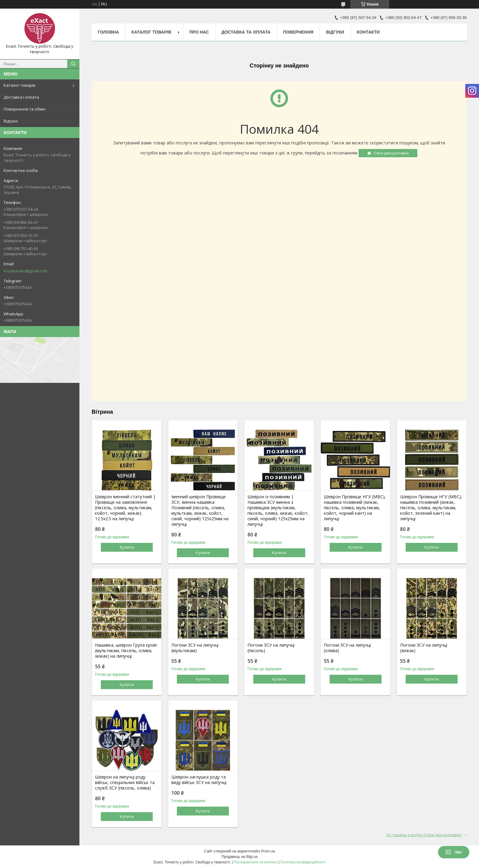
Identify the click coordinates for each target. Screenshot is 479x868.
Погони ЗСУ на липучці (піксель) (271, 648)
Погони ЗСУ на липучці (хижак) (424, 648)
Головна (108, 32)
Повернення (298, 32)
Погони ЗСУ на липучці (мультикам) (195, 648)
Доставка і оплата (21, 97)
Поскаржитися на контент (256, 862)
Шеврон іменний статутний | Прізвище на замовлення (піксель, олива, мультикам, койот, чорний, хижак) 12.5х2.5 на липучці (125, 508)
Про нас (199, 32)
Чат (454, 852)
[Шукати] (73, 64)
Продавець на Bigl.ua (239, 857)
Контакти (368, 32)
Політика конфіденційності (303, 862)
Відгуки (11, 121)
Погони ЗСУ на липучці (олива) (347, 648)
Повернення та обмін (25, 109)
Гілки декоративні (391, 153)
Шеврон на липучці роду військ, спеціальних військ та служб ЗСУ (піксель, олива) (125, 783)
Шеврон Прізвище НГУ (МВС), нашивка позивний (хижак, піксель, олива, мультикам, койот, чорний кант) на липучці (355, 508)
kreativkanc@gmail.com (26, 271)
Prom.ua (268, 851)
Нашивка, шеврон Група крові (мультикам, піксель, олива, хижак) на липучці (126, 651)
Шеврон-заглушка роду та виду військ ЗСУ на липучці (199, 780)
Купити (127, 547)
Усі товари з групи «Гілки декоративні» (424, 835)
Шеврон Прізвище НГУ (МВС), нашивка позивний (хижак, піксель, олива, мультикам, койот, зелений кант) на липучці (431, 508)
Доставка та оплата (246, 32)
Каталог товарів (20, 85)
